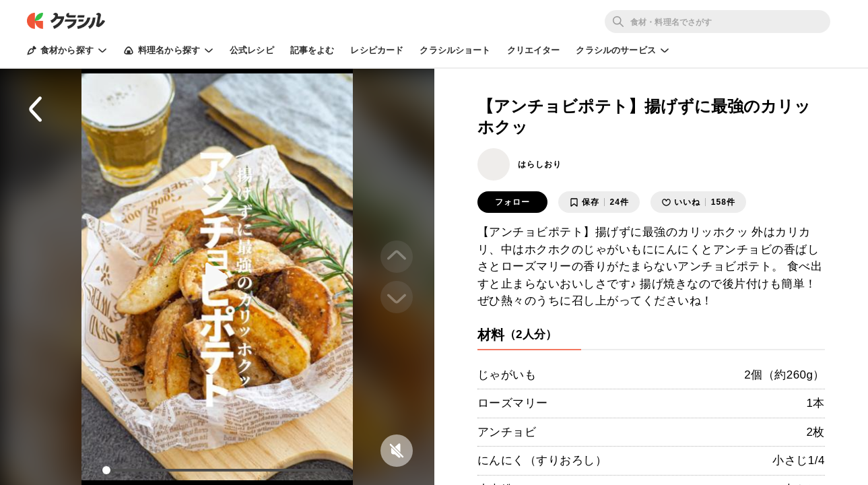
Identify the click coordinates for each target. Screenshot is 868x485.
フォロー (512, 202)
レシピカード (377, 50)
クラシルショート (455, 50)
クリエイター (534, 50)
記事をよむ (312, 50)
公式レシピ (252, 50)
